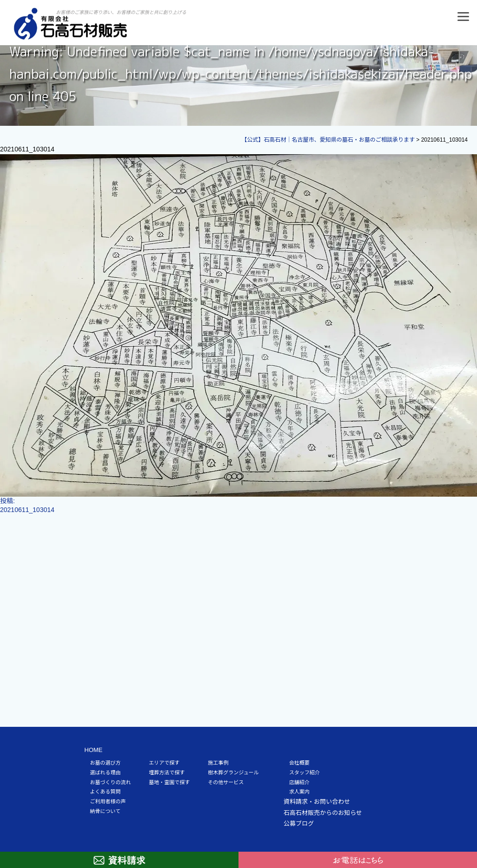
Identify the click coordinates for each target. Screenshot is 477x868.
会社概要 (300, 763)
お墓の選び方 (105, 763)
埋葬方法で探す (167, 772)
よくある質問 (105, 792)
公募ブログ (299, 824)
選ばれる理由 (105, 772)
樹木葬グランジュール (233, 772)
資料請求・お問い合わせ (317, 802)
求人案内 (300, 792)
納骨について (105, 811)
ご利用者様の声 (108, 801)
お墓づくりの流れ (110, 782)
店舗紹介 (300, 782)
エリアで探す (164, 763)
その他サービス (226, 782)
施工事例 (218, 763)
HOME (93, 750)
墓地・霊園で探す (170, 782)
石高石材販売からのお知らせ (323, 813)
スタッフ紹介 (305, 772)
